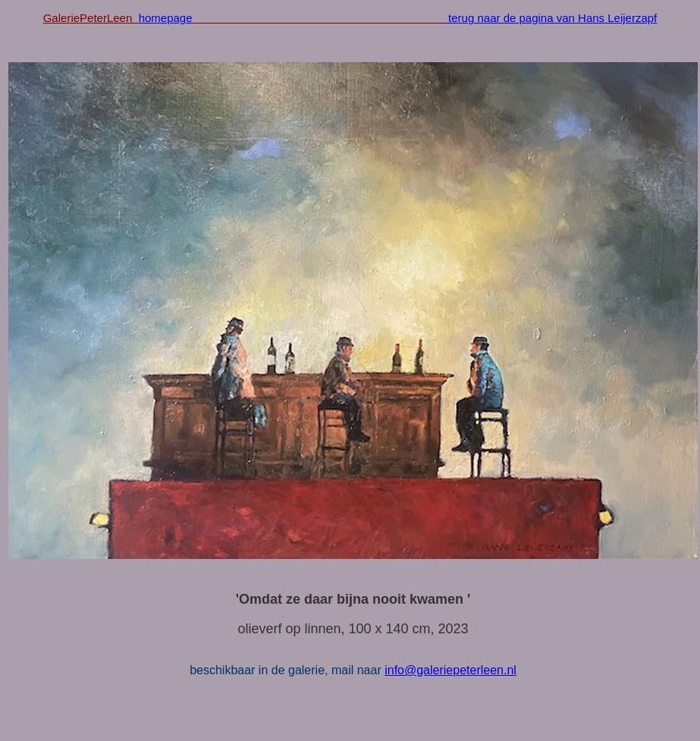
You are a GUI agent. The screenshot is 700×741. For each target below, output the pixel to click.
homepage (166, 18)
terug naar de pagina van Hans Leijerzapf (551, 18)
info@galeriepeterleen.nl (450, 670)
